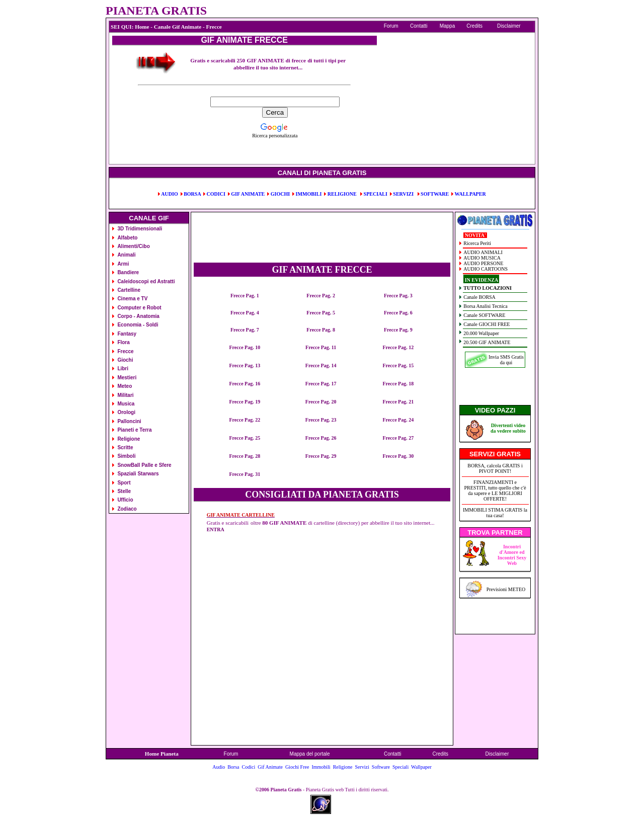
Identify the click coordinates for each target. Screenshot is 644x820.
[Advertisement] (169, 117)
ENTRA (216, 529)
